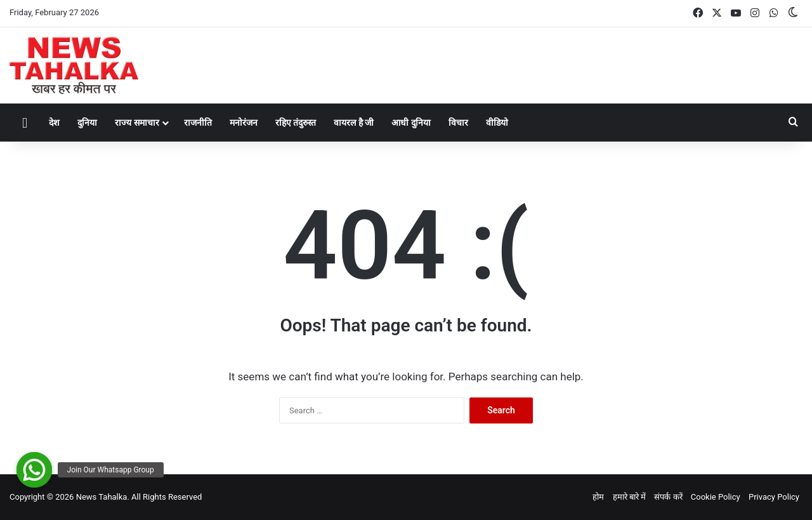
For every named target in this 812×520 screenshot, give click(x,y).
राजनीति (198, 123)
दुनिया (87, 123)
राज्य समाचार (137, 123)
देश (54, 123)
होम (598, 497)
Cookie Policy (716, 497)
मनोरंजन (244, 123)
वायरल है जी (354, 123)
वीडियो (497, 123)
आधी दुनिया (411, 123)
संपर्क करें (668, 497)
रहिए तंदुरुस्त (296, 123)
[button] (34, 470)
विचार (458, 123)
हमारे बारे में (629, 497)
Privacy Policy (774, 497)
